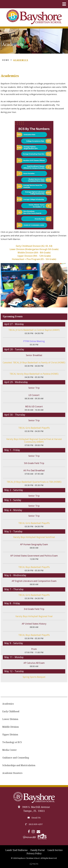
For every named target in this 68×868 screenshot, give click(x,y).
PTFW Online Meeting (34, 341)
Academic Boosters (12, 773)
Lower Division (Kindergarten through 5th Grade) (34, 249)
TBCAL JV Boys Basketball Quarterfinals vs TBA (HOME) (34, 482)
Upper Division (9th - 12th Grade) (34, 256)
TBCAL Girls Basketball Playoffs (34, 428)
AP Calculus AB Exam (34, 663)
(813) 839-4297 (34, 824)
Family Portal (38, 850)
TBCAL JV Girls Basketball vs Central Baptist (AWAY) (34, 330)
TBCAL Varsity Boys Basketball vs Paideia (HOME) (34, 374)
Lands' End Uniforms (16, 850)
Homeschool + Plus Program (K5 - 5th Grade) (34, 259)
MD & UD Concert (34, 407)
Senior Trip (34, 388)
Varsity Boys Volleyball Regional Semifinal (34, 537)
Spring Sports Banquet (34, 677)
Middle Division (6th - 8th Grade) (34, 253)
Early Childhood (11, 711)
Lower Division (10, 719)
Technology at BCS (12, 742)
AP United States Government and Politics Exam (34, 556)
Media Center (10, 750)
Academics (21, 60)
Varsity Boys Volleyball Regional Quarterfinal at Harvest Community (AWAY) (34, 441)
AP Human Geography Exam (34, 544)
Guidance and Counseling (16, 758)
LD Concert (34, 395)
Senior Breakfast (34, 355)
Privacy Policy (34, 853)
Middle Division (11, 727)
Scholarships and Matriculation (19, 765)
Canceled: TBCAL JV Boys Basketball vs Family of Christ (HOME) (34, 363)
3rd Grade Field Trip (34, 609)
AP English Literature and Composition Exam (34, 581)
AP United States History (34, 624)
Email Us (34, 818)
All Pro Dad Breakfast (34, 470)
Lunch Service (55, 850)
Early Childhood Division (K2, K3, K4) (34, 246)
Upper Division (10, 735)
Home (6, 60)
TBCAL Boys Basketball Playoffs (34, 567)
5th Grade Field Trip (34, 463)
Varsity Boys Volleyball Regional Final (34, 616)
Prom (34, 649)
